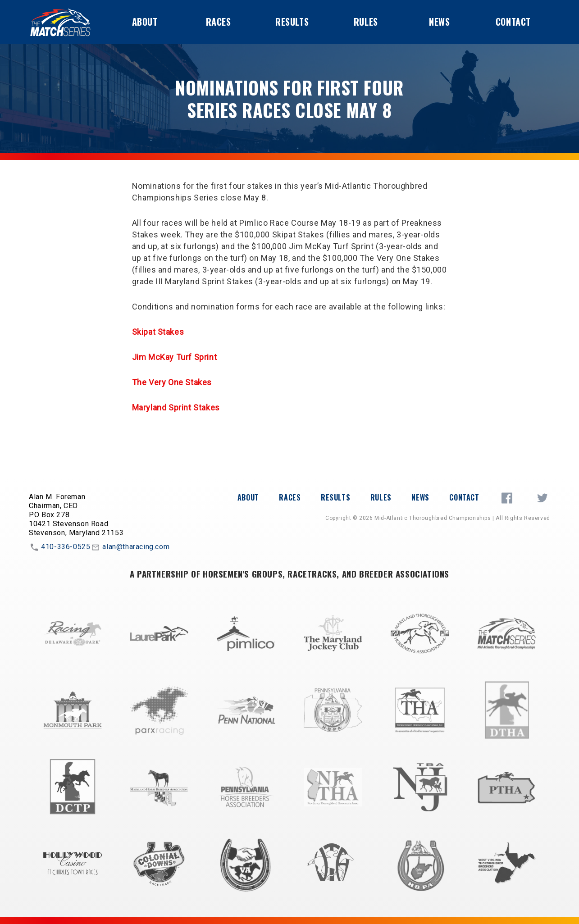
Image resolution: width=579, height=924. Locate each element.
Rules (366, 22)
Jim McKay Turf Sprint (175, 357)
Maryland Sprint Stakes (176, 407)
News (439, 22)
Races (219, 22)
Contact (513, 22)
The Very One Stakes (172, 382)
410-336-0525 (59, 547)
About (145, 22)
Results (292, 22)
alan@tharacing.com (130, 547)
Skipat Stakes (158, 332)
